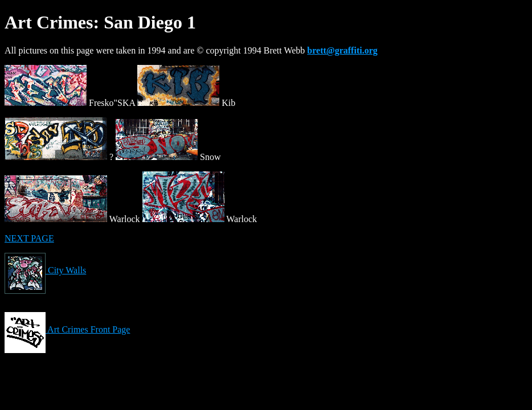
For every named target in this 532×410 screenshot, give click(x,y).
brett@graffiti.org (342, 50)
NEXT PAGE (29, 238)
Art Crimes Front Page (67, 329)
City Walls (45, 270)
